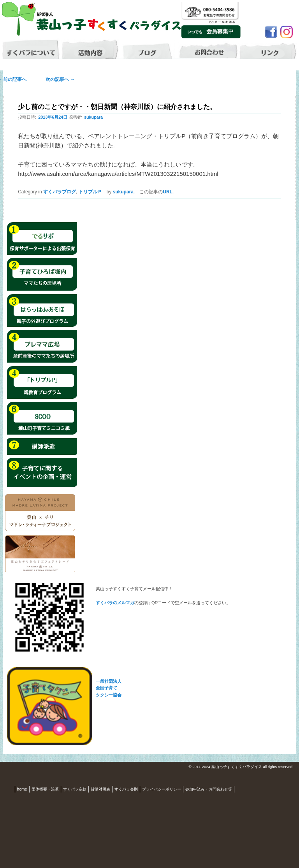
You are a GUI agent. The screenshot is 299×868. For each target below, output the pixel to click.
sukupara (93, 117)
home (22, 789)
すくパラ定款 (75, 789)
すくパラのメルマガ (115, 603)
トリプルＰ (90, 192)
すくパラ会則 (126, 789)
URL (168, 192)
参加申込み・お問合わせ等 (209, 789)
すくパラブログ (60, 192)
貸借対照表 (100, 789)
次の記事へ (58, 79)
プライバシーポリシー (162, 789)
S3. (297, 767)
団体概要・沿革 (45, 789)
